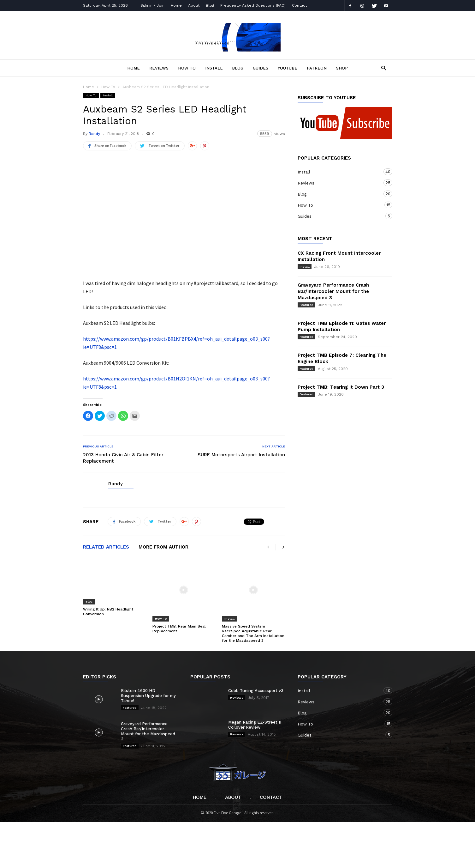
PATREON (317, 68)
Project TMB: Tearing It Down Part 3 (341, 387)
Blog (210, 5)
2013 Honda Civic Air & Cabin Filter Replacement (123, 458)
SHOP (342, 68)
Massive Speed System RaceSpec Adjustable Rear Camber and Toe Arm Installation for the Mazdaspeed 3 (253, 616)
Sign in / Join (152, 5)
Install (214, 68)
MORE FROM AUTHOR (163, 547)
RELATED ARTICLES (106, 547)
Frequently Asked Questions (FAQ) (253, 5)
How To (187, 68)
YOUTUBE (288, 68)
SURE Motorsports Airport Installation (241, 455)
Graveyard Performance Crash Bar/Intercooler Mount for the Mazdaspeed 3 (333, 291)
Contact (299, 5)
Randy (94, 134)
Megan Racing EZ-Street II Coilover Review (255, 708)
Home (176, 5)
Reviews (159, 68)
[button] (382, 68)
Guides (261, 68)
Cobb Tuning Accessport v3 (256, 674)
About (194, 5)
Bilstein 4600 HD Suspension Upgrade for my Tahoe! (148, 679)
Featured (306, 305)
